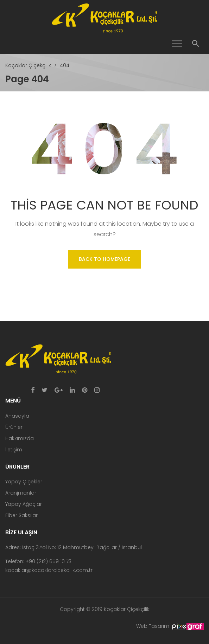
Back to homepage (104, 259)
